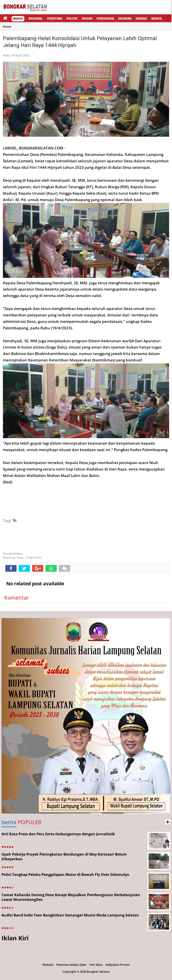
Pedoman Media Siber (71, 965)
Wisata (156, 19)
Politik (72, 19)
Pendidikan (105, 19)
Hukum (87, 19)
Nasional (36, 19)
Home (7, 27)
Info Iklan (96, 965)
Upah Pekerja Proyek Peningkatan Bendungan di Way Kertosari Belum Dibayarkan (64, 857)
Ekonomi (125, 19)
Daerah (141, 19)
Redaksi (48, 965)
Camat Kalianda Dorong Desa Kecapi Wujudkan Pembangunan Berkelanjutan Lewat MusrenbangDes (71, 897)
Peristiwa (55, 19)
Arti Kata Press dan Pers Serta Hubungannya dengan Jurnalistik (58, 834)
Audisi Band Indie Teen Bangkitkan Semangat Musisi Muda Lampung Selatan (70, 915)
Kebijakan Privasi (118, 965)
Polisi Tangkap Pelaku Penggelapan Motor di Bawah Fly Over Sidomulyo (65, 875)
